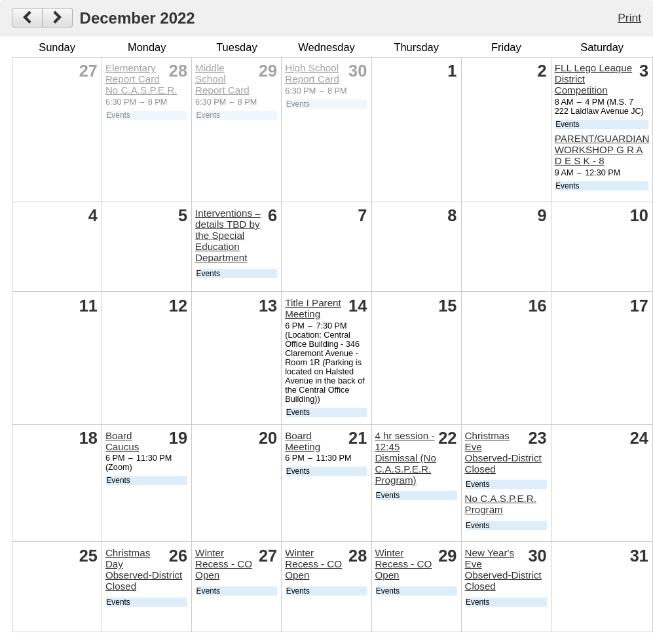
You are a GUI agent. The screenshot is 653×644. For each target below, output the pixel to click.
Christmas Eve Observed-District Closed (503, 452)
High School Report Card (312, 73)
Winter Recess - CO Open (224, 564)
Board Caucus (122, 441)
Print (629, 18)
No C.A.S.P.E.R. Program (501, 504)
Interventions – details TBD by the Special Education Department (228, 235)
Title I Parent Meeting (313, 308)
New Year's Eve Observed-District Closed (503, 569)
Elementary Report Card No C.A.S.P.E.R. (141, 79)
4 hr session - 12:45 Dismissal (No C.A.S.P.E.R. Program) (405, 458)
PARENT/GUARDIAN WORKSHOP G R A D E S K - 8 (602, 150)
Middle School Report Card (222, 79)
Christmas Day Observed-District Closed (144, 569)
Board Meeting (303, 441)
